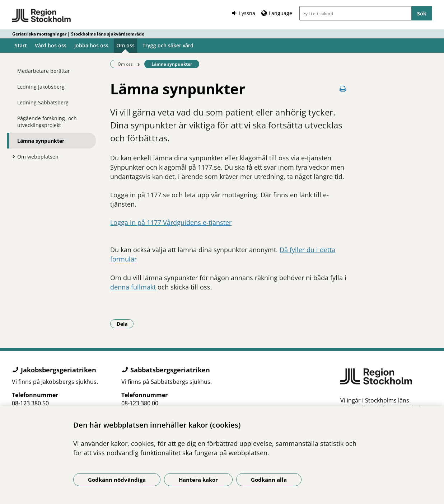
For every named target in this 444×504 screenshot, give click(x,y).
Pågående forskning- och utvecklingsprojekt (47, 122)
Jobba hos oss (91, 45)
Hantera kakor (198, 480)
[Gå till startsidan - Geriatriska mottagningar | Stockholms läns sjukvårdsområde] (42, 16)
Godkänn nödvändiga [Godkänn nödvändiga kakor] (117, 480)
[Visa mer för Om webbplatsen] (12, 156)
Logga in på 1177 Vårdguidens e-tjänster (171, 222)
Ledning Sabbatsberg (43, 102)
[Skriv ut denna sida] (343, 89)
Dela (125, 324)
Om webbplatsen (38, 157)
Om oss (125, 45)
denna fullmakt (133, 287)
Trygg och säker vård (168, 45)
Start (21, 45)
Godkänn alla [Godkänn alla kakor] (269, 480)
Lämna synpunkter (41, 141)
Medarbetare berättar (44, 71)
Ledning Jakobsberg (41, 87)
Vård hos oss (51, 45)
